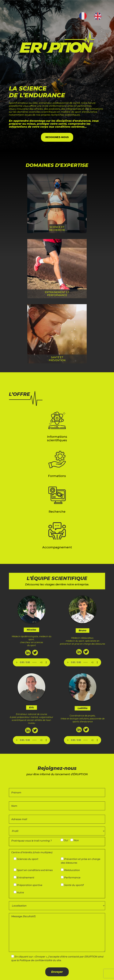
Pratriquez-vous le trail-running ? (31, 841)
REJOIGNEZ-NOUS (57, 137)
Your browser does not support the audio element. (31, 662)
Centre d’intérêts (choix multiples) (32, 852)
